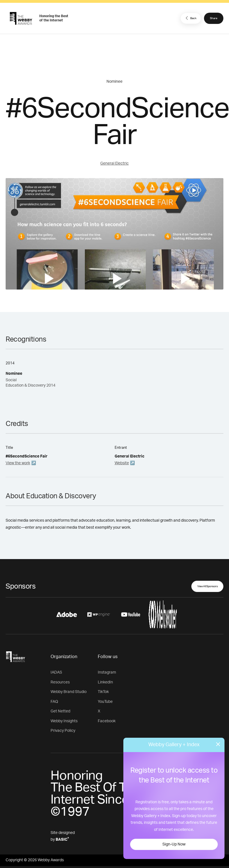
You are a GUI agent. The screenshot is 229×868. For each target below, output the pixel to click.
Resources (60, 682)
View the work (18, 463)
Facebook (107, 721)
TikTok (103, 692)
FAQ (54, 702)
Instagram (107, 672)
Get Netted (60, 711)
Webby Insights (64, 721)
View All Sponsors (208, 586)
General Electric (114, 163)
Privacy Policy (63, 731)
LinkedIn (105, 682)
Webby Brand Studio (69, 692)
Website (122, 463)
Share (214, 18)
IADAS (56, 672)
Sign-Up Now (174, 844)
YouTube (105, 702)
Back (190, 18)
